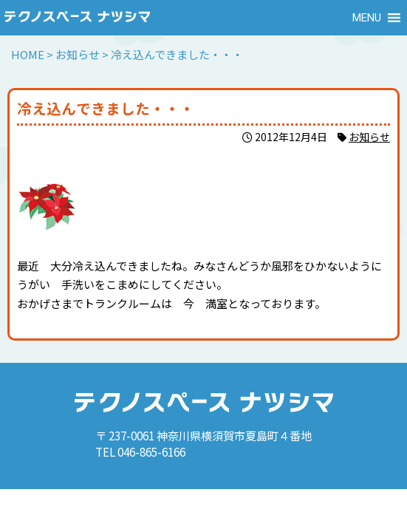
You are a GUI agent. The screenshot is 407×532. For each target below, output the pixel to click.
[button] (367, 18)
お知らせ (369, 137)
